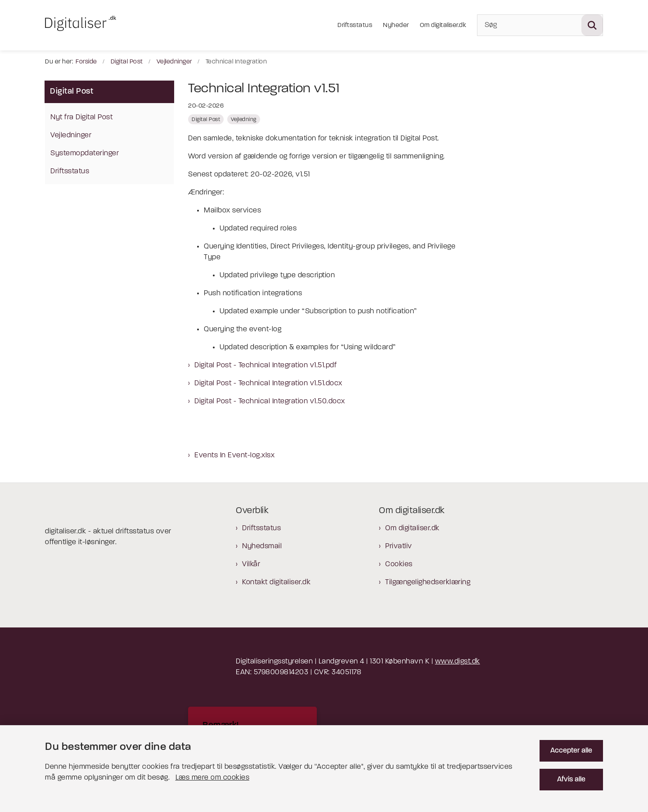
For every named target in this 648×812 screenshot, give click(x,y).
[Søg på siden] (592, 25)
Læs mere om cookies (213, 778)
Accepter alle (571, 751)
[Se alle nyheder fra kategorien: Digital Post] (206, 119)
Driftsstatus (261, 528)
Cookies (399, 564)
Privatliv (399, 546)
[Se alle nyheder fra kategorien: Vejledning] (244, 119)
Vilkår (251, 564)
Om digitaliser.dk (412, 528)
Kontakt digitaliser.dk (276, 582)
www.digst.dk (458, 662)
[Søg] (540, 25)
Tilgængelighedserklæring (428, 582)
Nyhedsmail (262, 546)
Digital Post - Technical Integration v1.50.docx (270, 401)
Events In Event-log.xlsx (234, 456)
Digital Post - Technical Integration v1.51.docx (268, 383)
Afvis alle (571, 780)
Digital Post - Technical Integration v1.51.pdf (265, 365)
